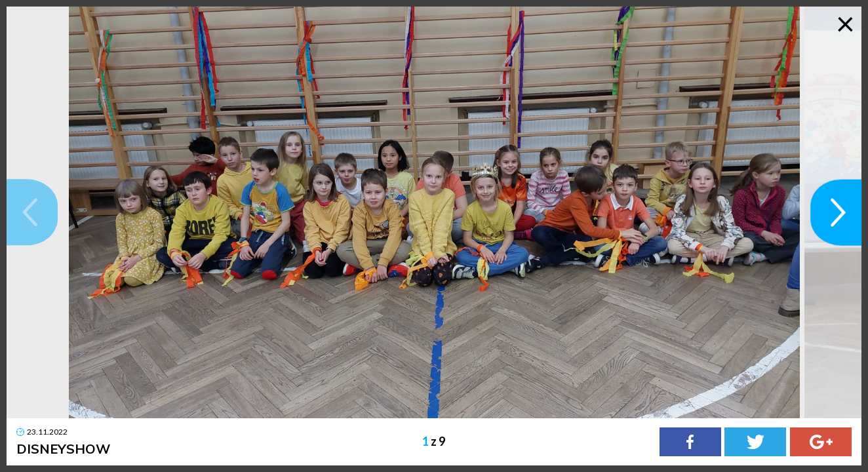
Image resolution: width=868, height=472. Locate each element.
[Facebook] (690, 442)
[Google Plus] (821, 442)
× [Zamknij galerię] (845, 23)
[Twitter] (755, 442)
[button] (32, 212)
